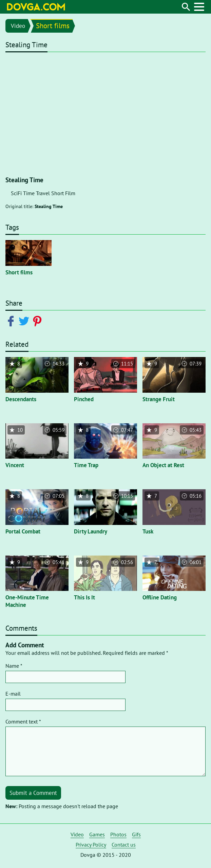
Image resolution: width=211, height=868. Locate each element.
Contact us (124, 845)
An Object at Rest (163, 465)
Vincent (15, 465)
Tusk (148, 531)
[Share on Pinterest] (39, 321)
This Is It (84, 597)
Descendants (21, 399)
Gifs (136, 834)
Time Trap (86, 465)
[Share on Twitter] (25, 321)
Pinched (84, 399)
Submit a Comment (33, 793)
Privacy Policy (91, 845)
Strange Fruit (159, 399)
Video (18, 26)
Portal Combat (23, 531)
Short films (53, 26)
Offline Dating (160, 597)
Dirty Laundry (91, 531)
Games (97, 834)
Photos (118, 834)
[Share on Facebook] (12, 321)
